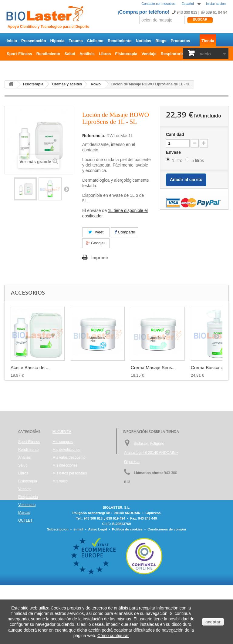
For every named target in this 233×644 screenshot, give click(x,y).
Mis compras (63, 442)
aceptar (213, 622)
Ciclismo (95, 41)
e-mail (78, 588)
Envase (174, 152)
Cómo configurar (113, 636)
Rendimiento (120, 41)
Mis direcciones (65, 465)
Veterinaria (27, 505)
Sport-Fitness (19, 54)
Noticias (144, 41)
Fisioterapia (126, 54)
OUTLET (15, 67)
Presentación (34, 41)
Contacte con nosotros (158, 4)
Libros (105, 54)
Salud (70, 54)
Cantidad (175, 134)
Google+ (96, 243)
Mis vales (60, 481)
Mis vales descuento (69, 457)
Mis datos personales (70, 473)
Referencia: (94, 136)
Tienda (208, 41)
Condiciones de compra (167, 588)
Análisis (87, 54)
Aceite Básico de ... (30, 367)
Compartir (125, 232)
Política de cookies (127, 588)
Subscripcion (58, 588)
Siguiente (66, 189)
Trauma (76, 41)
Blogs (161, 41)
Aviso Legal (97, 588)
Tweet (96, 232)
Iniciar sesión (216, 4)
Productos (180, 41)
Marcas (24, 513)
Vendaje (149, 54)
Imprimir (100, 258)
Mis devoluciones (66, 450)
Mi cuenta (62, 432)
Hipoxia (57, 41)
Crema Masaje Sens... (153, 367)
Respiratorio (172, 54)
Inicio (12, 41)
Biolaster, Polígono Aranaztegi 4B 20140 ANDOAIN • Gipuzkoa (151, 453)
